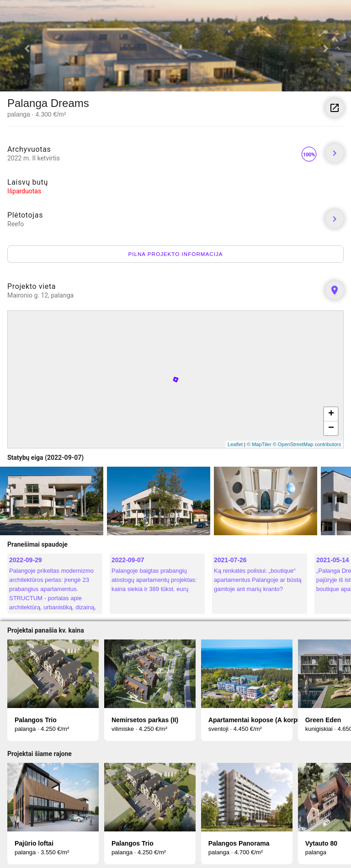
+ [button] (331, 414)
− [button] (331, 428)
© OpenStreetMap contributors (307, 444)
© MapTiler (259, 444)
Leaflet (235, 444)
